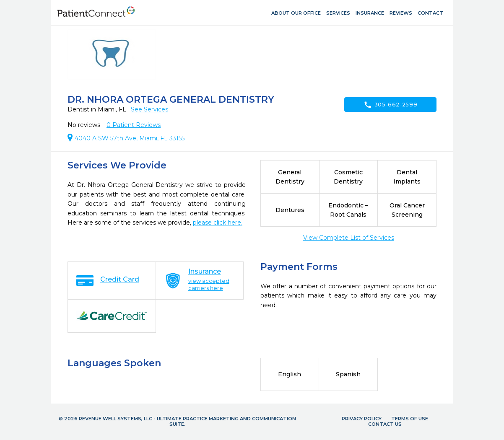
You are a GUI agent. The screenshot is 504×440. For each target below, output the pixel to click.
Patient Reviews (134, 125)
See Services (149, 109)
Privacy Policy (362, 419)
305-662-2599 (391, 105)
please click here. (218, 223)
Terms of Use (410, 419)
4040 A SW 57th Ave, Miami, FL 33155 (130, 138)
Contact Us (385, 424)
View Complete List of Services (349, 238)
